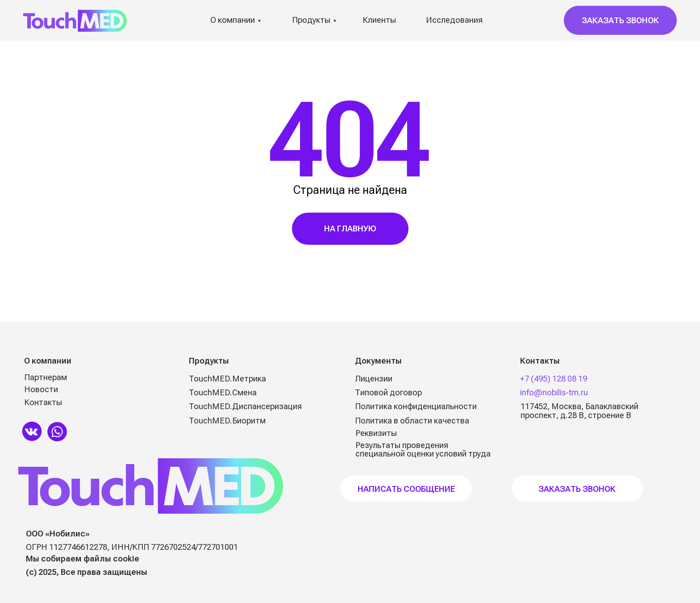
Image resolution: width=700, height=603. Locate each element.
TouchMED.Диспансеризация (245, 406)
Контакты (43, 402)
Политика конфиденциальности (416, 406)
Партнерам (46, 377)
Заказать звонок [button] (577, 489)
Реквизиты (376, 433)
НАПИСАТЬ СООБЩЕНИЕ (406, 489)
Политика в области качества (412, 421)
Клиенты (379, 20)
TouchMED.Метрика (227, 379)
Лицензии (374, 379)
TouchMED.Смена (223, 392)
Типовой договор (388, 392)
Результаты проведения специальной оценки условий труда (423, 450)
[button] (621, 20)
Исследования (454, 20)
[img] (32, 431)
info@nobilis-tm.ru (554, 392)
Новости (41, 389)
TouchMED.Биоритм (227, 421)
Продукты (311, 20)
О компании (233, 20)
